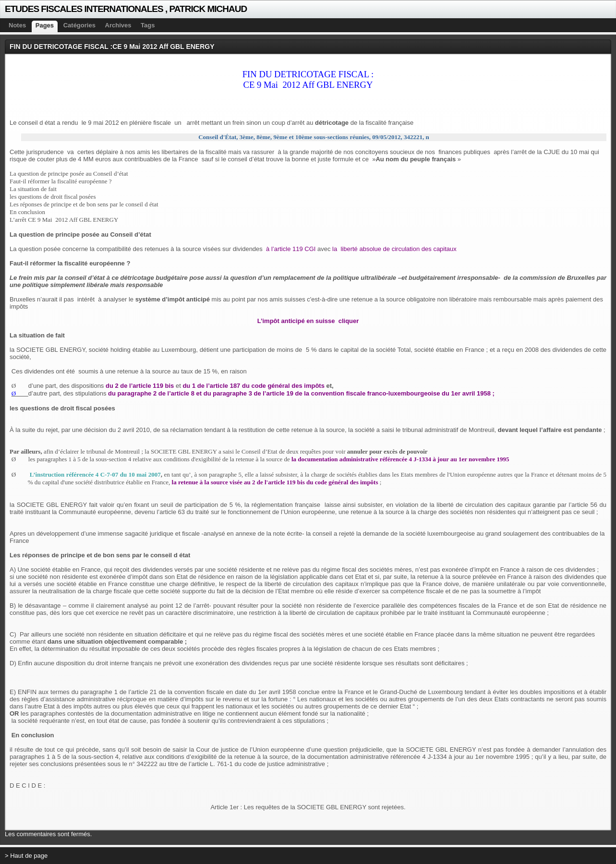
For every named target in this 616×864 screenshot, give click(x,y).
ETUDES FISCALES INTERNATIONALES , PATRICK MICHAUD (126, 9)
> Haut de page (26, 856)
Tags (148, 25)
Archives (118, 25)
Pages (45, 25)
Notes (17, 25)
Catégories (79, 25)
